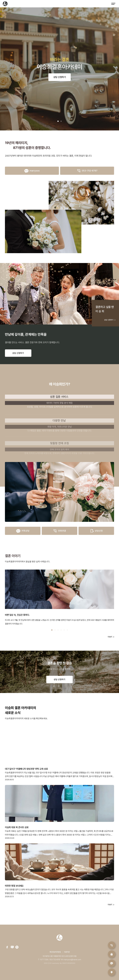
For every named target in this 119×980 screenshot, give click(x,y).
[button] (58, 121)
